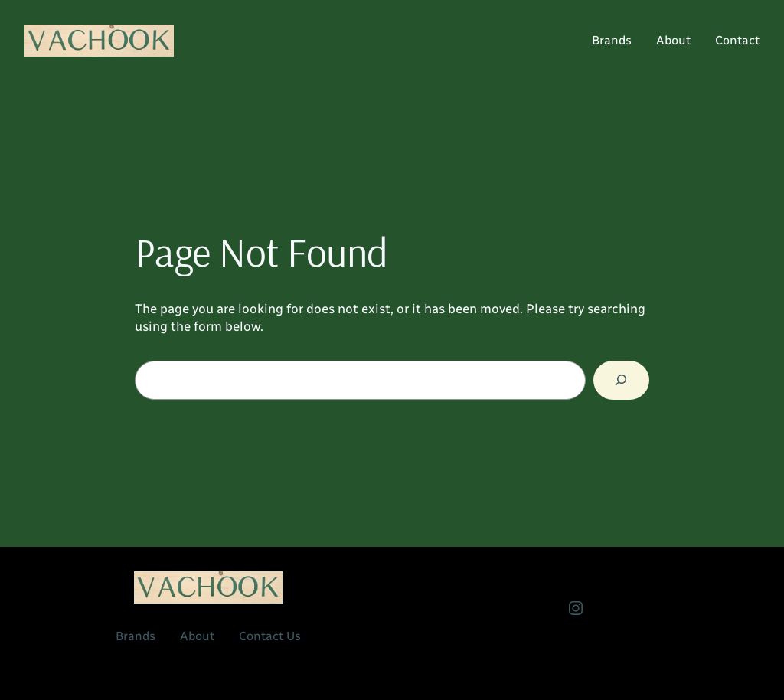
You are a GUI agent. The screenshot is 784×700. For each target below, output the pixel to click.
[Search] (621, 380)
